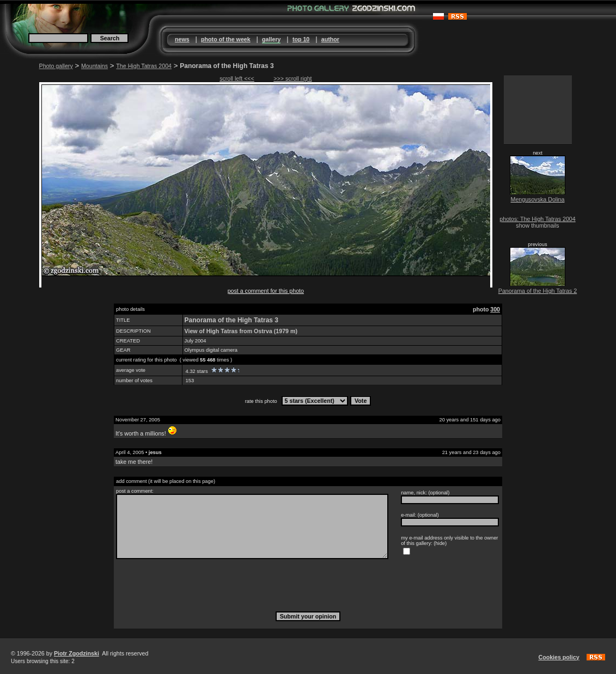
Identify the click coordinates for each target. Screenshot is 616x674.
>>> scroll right (292, 78)
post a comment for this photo (266, 291)
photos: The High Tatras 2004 (537, 219)
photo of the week (226, 39)
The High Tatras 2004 (144, 66)
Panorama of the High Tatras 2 (538, 291)
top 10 (301, 39)
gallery (271, 39)
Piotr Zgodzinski (77, 653)
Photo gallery (56, 66)
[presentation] (308, 585)
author (330, 39)
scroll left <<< (237, 78)
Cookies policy (559, 657)
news (182, 39)
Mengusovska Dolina (538, 199)
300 (495, 309)
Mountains (94, 66)
